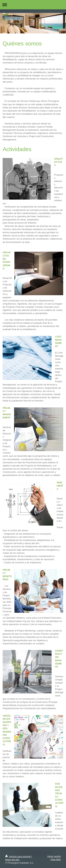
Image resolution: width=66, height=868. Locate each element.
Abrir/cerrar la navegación (33, 5)
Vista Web (56, 859)
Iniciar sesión (54, 856)
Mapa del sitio (12, 860)
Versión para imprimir (18, 856)
